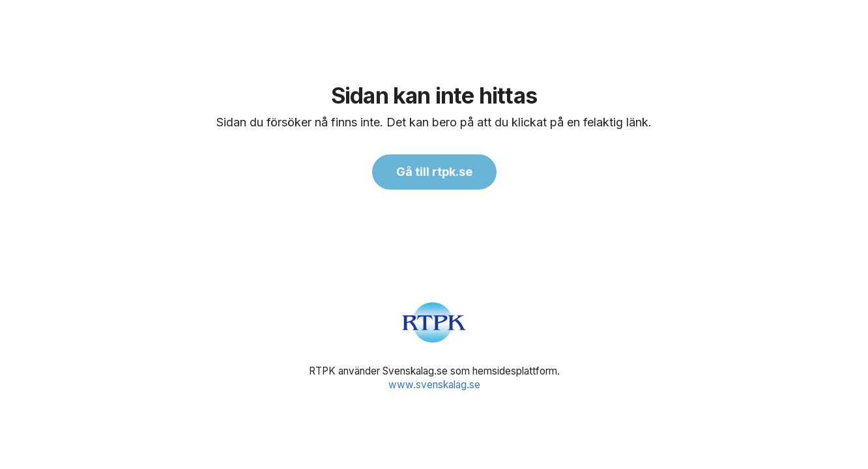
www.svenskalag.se (434, 385)
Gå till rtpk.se (434, 172)
